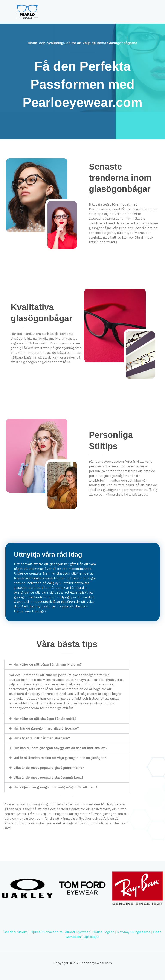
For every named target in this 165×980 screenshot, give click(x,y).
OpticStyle (92, 940)
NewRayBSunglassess (134, 935)
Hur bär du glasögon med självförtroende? (46, 731)
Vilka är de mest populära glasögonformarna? (49, 771)
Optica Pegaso (103, 935)
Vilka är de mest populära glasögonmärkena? (48, 781)
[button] (67, 668)
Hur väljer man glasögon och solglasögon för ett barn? (55, 790)
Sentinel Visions (16, 935)
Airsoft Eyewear (77, 935)
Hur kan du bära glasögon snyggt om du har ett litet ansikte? (60, 751)
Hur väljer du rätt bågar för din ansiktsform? (48, 668)
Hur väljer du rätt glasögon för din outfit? (45, 722)
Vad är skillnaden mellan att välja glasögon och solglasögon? (60, 761)
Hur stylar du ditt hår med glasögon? (42, 741)
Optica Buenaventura (47, 935)
